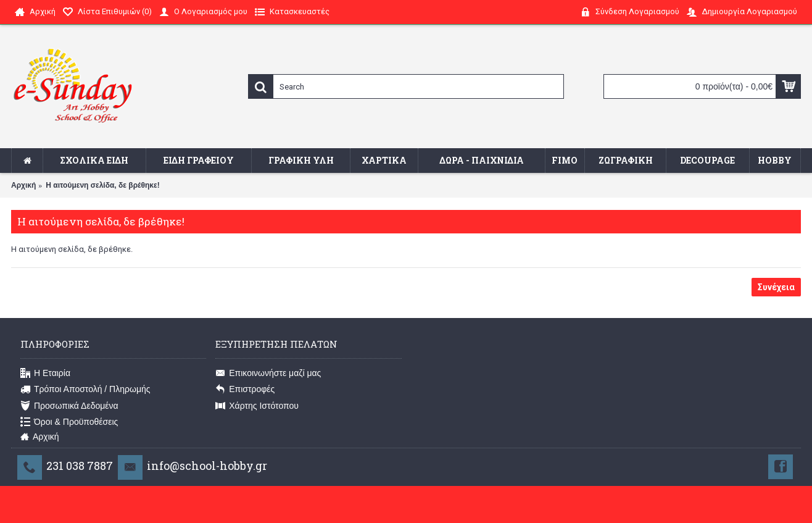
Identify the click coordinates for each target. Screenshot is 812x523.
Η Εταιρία (45, 374)
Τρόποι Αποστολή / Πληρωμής (85, 390)
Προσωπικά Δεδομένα (69, 406)
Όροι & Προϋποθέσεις (69, 422)
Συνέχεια (776, 287)
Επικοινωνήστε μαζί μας (268, 374)
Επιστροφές (245, 390)
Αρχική (23, 185)
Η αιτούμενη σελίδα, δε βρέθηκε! (102, 185)
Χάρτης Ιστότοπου (257, 406)
